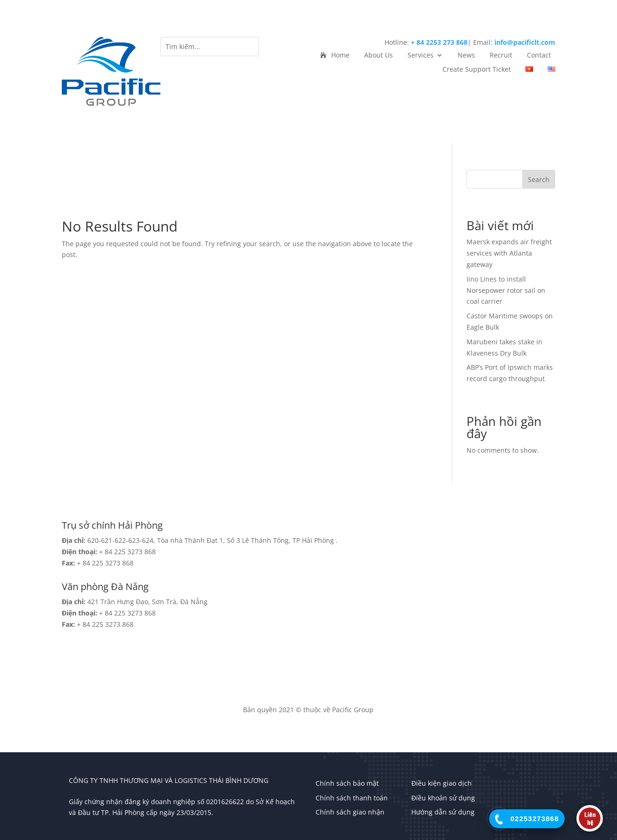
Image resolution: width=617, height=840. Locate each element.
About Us (379, 56)
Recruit (501, 56)
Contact (539, 56)
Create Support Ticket (477, 70)
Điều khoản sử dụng (443, 798)
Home (340, 56)
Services (421, 56)
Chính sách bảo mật (347, 783)
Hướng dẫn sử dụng (443, 812)
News (466, 56)
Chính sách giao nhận (350, 812)
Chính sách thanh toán (352, 798)
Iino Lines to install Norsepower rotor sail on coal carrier (506, 290)
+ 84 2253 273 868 (439, 42)
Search (539, 179)
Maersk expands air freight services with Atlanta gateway (509, 253)
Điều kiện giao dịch (442, 783)
